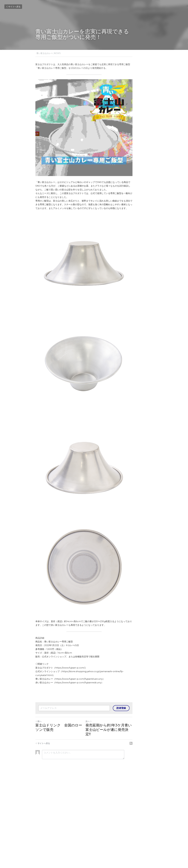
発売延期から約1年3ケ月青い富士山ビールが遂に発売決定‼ (124, 823)
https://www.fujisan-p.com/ (70, 767)
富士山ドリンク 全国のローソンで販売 (63, 823)
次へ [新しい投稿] (99, 817)
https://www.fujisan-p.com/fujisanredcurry (78, 779)
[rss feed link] (151, 835)
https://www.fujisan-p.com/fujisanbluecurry (79, 775)
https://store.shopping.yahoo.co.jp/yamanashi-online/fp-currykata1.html (101, 771)
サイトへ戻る (13, 7)
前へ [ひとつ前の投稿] (39, 817)
